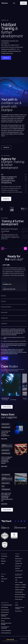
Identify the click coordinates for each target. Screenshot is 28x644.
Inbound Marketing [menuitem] (6, 618)
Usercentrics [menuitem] (4, 579)
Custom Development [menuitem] (6, 631)
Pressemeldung (6, 427)
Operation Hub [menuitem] (19, 563)
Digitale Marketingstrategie (7, 446)
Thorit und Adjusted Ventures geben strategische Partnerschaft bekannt (7, 460)
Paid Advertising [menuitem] (5, 612)
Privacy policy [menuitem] (18, 611)
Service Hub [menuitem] (18, 566)
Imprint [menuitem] (17, 605)
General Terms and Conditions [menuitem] (20, 608)
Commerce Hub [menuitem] (19, 571)
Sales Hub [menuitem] (17, 568)
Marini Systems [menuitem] (19, 577)
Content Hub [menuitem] (18, 561)
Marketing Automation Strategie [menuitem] (6, 624)
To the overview (7, 407)
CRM (3, 486)
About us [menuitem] (3, 559)
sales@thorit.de (7, 284)
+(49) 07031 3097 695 (9, 289)
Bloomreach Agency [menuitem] (20, 597)
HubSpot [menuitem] (17, 556)
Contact (23, 3)
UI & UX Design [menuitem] (5, 607)
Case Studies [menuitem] (4, 556)
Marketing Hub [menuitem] (19, 559)
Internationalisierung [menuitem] (6, 633)
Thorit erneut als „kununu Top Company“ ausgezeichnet (6, 433)
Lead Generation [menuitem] (5, 610)
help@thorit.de (5, 528)
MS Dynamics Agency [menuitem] (20, 594)
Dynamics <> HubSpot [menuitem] (20, 587)
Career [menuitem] (3, 563)
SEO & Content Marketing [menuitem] (5, 615)
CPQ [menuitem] (16, 580)
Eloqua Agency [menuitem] (19, 599)
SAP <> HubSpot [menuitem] (19, 582)
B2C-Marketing (6, 475)
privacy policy (5, 347)
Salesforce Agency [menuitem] (20, 590)
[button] (25, 248)
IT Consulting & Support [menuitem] (7, 605)
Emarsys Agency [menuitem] (19, 592)
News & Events (6, 424)
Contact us (6, 199)
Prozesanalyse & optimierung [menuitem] (5, 627)
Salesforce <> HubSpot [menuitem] (21, 585)
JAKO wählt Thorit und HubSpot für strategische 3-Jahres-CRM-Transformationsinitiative (7, 497)
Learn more (4, 439)
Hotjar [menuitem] (3, 576)
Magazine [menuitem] (4, 561)
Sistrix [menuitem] (2, 581)
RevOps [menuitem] (3, 621)
